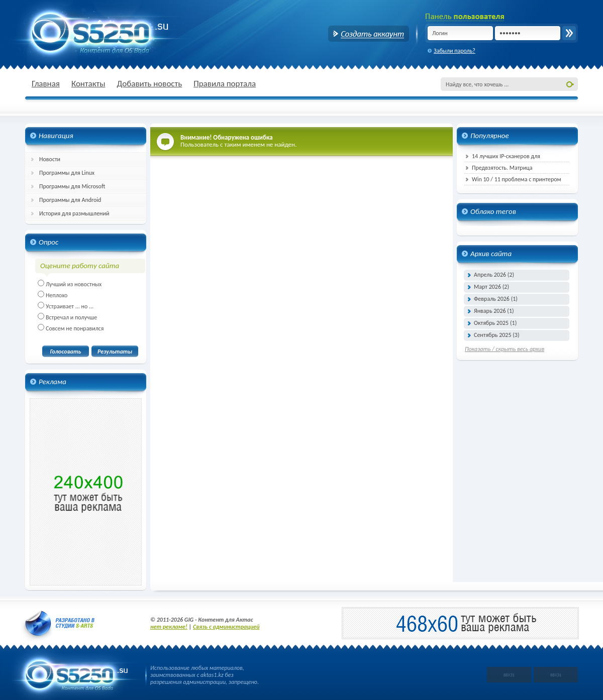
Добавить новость (149, 84)
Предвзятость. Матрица (502, 168)
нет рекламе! (169, 627)
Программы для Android (70, 200)
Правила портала (225, 84)
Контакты (88, 84)
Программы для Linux (67, 173)
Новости (50, 159)
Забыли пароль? (455, 51)
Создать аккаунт (369, 34)
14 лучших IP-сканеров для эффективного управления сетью (506, 157)
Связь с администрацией (226, 627)
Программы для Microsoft (72, 186)
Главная (46, 84)
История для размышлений (74, 213)
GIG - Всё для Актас (90, 33)
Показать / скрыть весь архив (505, 349)
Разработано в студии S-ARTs (60, 623)
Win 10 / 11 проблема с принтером (517, 179)
